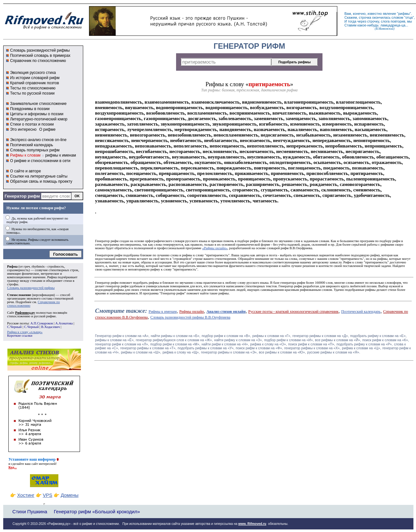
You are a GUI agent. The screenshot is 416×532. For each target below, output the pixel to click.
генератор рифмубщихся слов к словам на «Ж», (174, 340)
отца (409, 17)
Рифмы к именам (163, 312)
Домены (69, 495)
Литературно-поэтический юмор (39, 119)
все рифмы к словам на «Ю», (282, 352)
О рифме (47, 129)
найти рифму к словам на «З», (238, 340)
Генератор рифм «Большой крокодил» (97, 512)
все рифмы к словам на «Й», (338, 340)
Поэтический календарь (31, 145)
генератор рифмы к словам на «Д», (321, 336)
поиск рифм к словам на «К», (386, 340)
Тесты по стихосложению (33, 88)
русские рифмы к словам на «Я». (334, 352)
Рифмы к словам (25, 155)
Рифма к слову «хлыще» (25, 332)
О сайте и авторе (25, 171)
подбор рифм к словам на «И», (289, 340)
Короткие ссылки (20, 336)
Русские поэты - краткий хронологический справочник (293, 312)
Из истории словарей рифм (35, 78)
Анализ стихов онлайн (226, 312)
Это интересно (23, 129)
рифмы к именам (60, 155)
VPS (48, 495)
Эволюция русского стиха (33, 73)
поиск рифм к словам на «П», (312, 344)
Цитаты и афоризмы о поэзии (37, 114)
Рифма (12, 266)
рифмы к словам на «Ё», (115, 340)
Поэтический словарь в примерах (40, 56)
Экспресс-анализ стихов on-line (38, 140)
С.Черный (14, 327)
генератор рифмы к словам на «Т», (148, 348)
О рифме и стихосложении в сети (40, 161)
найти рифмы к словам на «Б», (175, 336)
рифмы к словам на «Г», (272, 336)
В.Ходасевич (51, 327)
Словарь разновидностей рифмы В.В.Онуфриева (190, 317)
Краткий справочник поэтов (35, 83)
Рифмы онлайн (192, 312)
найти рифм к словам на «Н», (225, 344)
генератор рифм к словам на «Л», (122, 344)
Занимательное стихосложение (38, 104)
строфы (13, 284)
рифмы (404, 14)
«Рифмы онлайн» (215, 248)
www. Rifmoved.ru (252, 524)
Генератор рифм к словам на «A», (122, 336)
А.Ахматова (64, 323)
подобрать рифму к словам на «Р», (364, 344)
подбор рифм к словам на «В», (226, 336)
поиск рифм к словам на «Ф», (259, 348)
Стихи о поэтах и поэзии (32, 124)
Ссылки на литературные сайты (39, 176)
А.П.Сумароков (42, 323)
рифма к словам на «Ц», (361, 348)
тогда (352, 21)
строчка (365, 17)
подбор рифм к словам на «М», (175, 344)
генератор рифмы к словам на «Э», (229, 352)
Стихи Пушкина (30, 512)
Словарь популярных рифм (35, 150)
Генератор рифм (22, 196)
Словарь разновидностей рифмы (40, 50)
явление (389, 14)
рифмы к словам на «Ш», (141, 352)
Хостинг (26, 495)
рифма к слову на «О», (269, 344)
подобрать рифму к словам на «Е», (378, 336)
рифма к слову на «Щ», (181, 352)
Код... (13, 467)
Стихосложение (19, 295)
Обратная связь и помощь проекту (41, 181)
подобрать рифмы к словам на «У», (206, 348)
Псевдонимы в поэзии (30, 109)
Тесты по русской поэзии (32, 93)
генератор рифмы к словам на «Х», (312, 348)
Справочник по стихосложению (38, 61)
